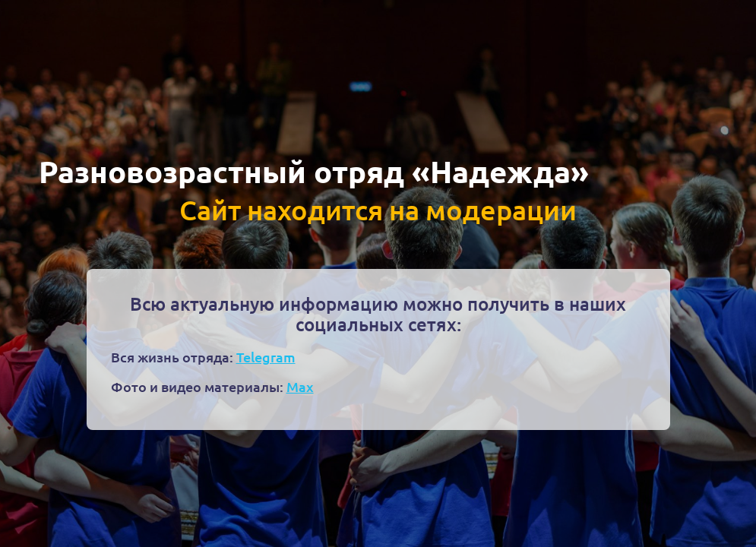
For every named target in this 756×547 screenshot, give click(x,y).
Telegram (266, 357)
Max (300, 386)
